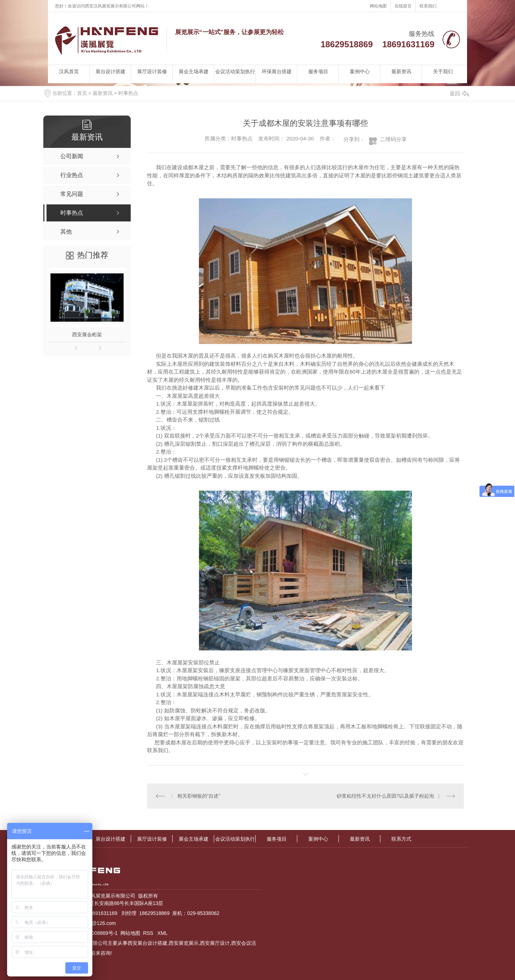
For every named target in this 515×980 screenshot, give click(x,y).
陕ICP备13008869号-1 (93, 933)
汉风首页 (69, 71)
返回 (459, 93)
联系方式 (401, 839)
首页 (82, 93)
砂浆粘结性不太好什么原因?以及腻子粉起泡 (385, 796)
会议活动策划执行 (235, 71)
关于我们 (443, 71)
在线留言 (403, 6)
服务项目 (318, 71)
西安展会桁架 (87, 334)
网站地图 (378, 6)
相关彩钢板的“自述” (199, 796)
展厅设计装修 (152, 71)
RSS (149, 933)
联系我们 (428, 6)
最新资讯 (401, 71)
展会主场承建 (194, 71)
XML (162, 933)
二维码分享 (393, 139)
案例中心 (360, 71)
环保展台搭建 (277, 71)
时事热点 (128, 93)
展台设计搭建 (110, 71)
